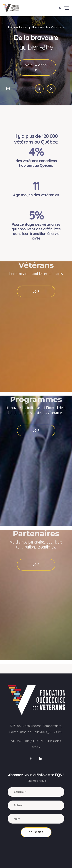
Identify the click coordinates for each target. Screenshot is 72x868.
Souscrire (36, 832)
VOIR (36, 291)
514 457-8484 (20, 741)
